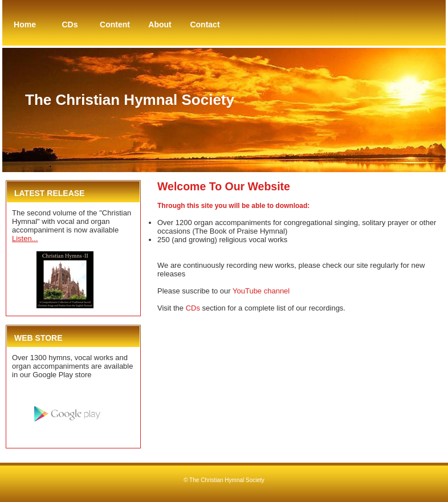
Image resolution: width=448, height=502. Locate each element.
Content (115, 25)
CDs (70, 25)
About (160, 25)
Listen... (25, 238)
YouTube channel (261, 291)
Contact (205, 25)
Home (25, 25)
